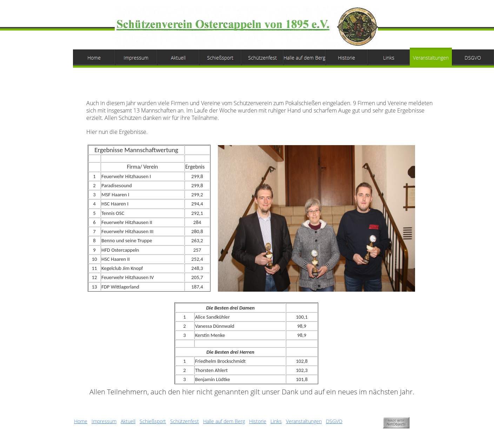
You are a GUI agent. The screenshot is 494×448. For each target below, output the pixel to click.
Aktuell (128, 421)
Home (81, 421)
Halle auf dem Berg (224, 421)
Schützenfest (185, 421)
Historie (258, 421)
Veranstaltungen (304, 421)
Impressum (104, 421)
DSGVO (334, 421)
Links (276, 421)
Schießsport (153, 421)
